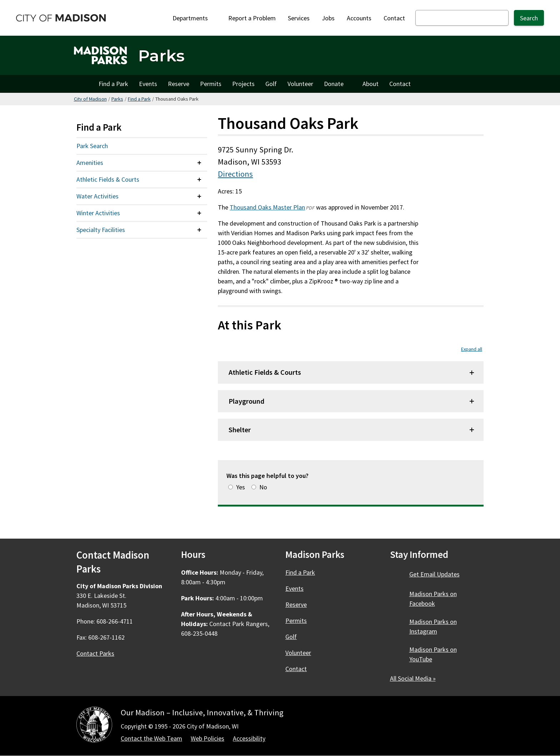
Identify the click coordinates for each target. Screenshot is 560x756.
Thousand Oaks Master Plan (267, 207)
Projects (243, 84)
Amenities (90, 163)
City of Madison (90, 99)
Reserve (179, 84)
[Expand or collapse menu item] (199, 163)
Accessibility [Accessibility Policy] (249, 738)
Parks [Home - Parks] (161, 56)
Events (148, 84)
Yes (241, 487)
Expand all (472, 349)
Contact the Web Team (151, 738)
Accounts (359, 18)
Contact (394, 18)
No (263, 487)
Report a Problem (252, 18)
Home (84, 84)
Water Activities (97, 196)
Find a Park (113, 84)
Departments (194, 18)
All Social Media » (413, 678)
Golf (271, 84)
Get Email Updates (434, 574)
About (371, 84)
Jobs (328, 18)
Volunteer (300, 84)
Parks (117, 99)
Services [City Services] (299, 18)
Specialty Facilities (101, 230)
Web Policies (207, 738)
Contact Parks (95, 653)
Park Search (92, 146)
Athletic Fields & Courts (108, 179)
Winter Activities (98, 213)
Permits (211, 84)
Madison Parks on (433, 599)
